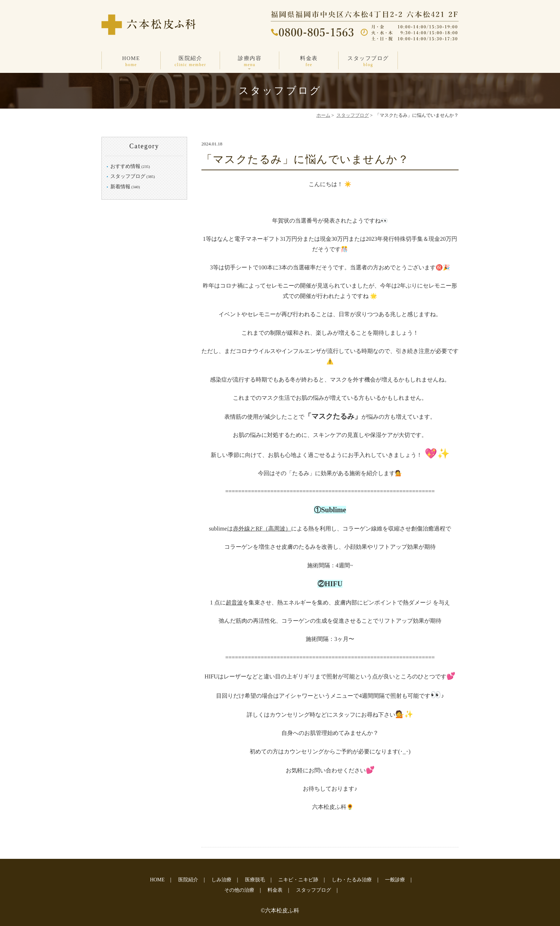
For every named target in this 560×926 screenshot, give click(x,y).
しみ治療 (221, 880)
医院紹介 (190, 62)
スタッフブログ (368, 62)
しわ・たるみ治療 (352, 880)
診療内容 (250, 62)
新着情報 (120, 187)
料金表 (309, 62)
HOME (131, 62)
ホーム (323, 115)
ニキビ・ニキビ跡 (298, 880)
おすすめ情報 (125, 166)
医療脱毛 (255, 880)
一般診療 (395, 880)
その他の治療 (239, 890)
